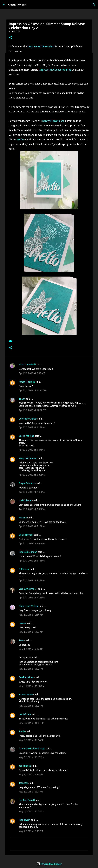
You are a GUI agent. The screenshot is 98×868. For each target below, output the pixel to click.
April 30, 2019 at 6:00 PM (32, 543)
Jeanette (23, 783)
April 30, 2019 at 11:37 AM (32, 390)
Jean (21, 640)
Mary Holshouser (28, 458)
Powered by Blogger (49, 864)
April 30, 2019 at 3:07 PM (32, 509)
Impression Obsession (41, 46)
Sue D (22, 731)
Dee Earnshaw (26, 677)
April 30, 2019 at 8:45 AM (32, 373)
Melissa (23, 518)
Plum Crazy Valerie (29, 606)
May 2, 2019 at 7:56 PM (31, 706)
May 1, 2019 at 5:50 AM (31, 632)
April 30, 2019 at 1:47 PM (32, 450)
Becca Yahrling (26, 436)
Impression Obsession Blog (55, 70)
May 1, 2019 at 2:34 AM (31, 615)
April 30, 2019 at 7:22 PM (32, 598)
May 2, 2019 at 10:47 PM (31, 723)
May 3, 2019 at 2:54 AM (31, 774)
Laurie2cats (25, 714)
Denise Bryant (26, 535)
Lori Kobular (25, 500)
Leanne (22, 623)
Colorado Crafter (28, 419)
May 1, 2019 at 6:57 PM (31, 669)
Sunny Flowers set (53, 121)
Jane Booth (25, 766)
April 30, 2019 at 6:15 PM (32, 561)
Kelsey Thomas (27, 382)
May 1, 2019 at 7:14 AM (31, 649)
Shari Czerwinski (27, 365)
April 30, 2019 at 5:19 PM (32, 526)
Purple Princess (27, 483)
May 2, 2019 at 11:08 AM (32, 686)
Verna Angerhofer (28, 589)
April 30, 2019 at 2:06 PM (32, 475)
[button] (11, 37)
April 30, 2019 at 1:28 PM (32, 427)
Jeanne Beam (26, 694)
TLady (22, 399)
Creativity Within (17, 5)
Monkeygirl (25, 820)
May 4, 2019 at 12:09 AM (32, 811)
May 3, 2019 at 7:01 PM (31, 792)
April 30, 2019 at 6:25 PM (32, 580)
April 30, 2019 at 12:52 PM (32, 410)
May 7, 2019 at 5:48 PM (31, 831)
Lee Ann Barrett (27, 800)
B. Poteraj (24, 569)
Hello (20, 140)
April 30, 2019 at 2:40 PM (32, 492)
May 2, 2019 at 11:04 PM (31, 740)
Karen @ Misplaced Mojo (32, 749)
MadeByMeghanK (28, 552)
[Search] (94, 5)
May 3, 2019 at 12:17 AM (32, 757)
